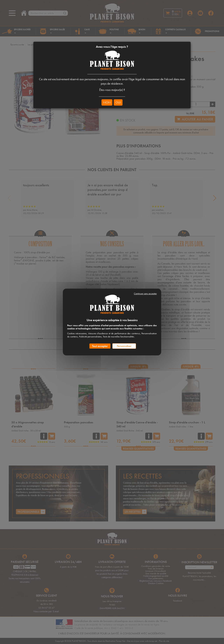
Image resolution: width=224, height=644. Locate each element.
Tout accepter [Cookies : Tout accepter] (100, 346)
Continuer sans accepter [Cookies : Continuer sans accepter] (145, 294)
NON (107, 102)
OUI (118, 102)
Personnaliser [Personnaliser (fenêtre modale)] (124, 346)
